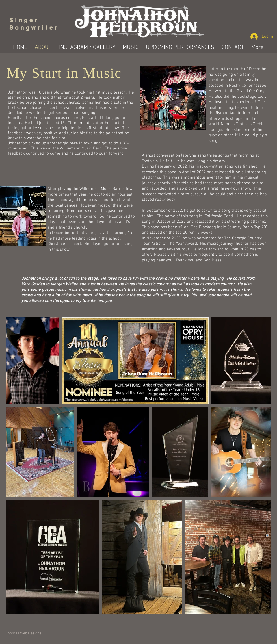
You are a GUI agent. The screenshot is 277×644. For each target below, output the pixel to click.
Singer (26, 20)
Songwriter (34, 28)
